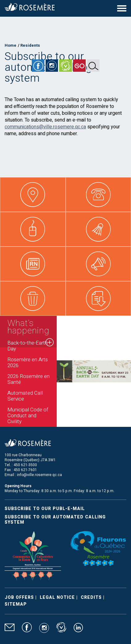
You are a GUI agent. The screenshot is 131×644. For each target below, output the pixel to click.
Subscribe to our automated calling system (55, 520)
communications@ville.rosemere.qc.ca (45, 127)
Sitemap (16, 604)
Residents (30, 45)
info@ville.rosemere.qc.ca (39, 475)
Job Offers (19, 597)
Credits (91, 597)
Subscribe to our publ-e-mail (45, 509)
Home (10, 45)
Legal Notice (57, 597)
